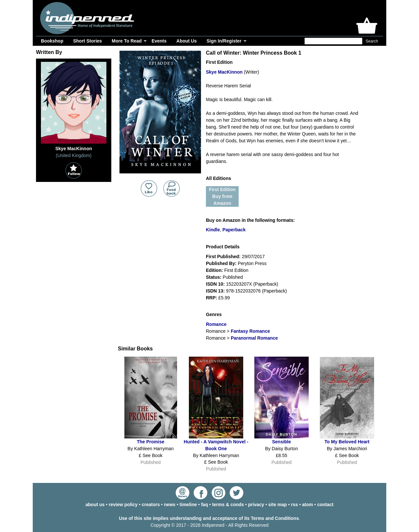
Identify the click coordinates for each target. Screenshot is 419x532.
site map (278, 505)
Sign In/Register (224, 41)
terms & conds (228, 505)
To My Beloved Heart (347, 442)
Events (159, 41)
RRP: (211, 298)
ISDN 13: (215, 291)
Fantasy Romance (250, 331)
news (170, 505)
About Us (187, 41)
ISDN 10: (215, 284)
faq (204, 505)
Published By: (221, 263)
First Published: (223, 257)
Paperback (234, 230)
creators (151, 505)
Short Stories (87, 41)
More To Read (127, 41)
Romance (216, 324)
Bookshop (52, 41)
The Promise (151, 442)
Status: (214, 277)
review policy (123, 505)
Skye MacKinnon (224, 72)
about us (95, 505)
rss (294, 505)
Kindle (213, 230)
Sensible (282, 442)
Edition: (214, 270)
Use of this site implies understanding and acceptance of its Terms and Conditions (209, 518)
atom (308, 505)
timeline (188, 505)
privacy (256, 505)
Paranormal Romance (254, 338)
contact (325, 505)
